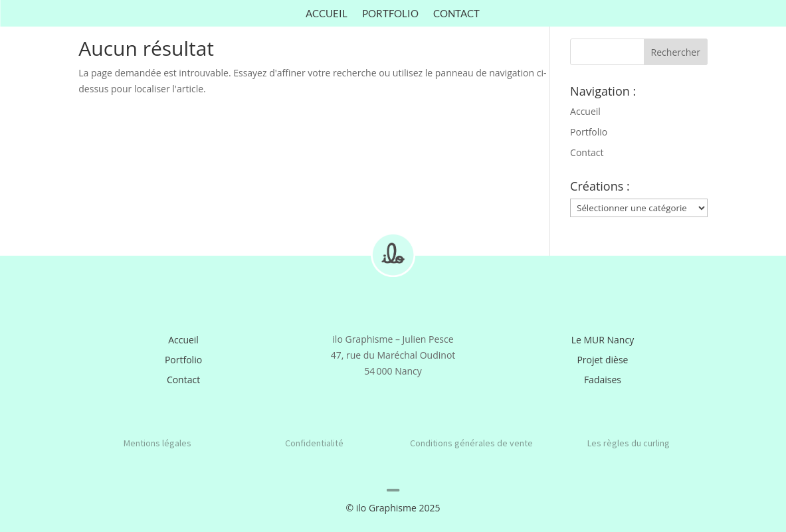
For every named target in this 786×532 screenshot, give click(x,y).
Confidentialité (314, 443)
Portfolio (390, 14)
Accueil (327, 14)
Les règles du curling (629, 443)
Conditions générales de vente (471, 443)
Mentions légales (157, 443)
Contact (456, 14)
